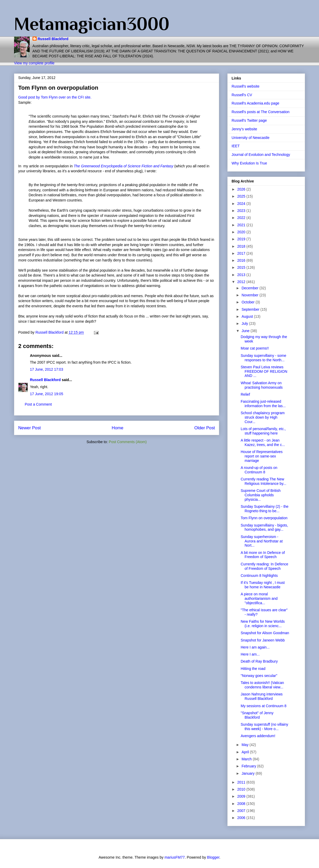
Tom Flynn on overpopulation (264, 518)
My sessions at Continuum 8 (264, 706)
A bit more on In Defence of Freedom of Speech (263, 555)
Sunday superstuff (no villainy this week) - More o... (264, 727)
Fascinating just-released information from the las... (263, 404)
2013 (242, 275)
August (248, 316)
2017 (242, 253)
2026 (242, 189)
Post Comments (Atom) (128, 442)
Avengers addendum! (258, 736)
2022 (242, 218)
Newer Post (30, 428)
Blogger (213, 857)
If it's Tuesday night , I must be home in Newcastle (263, 585)
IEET (236, 146)
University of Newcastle (251, 138)
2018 (242, 246)
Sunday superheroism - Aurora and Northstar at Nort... (262, 541)
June (246, 331)
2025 (242, 196)
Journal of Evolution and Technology (261, 155)
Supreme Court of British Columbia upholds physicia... (261, 495)
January (248, 773)
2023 (242, 211)
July (245, 323)
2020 (242, 232)
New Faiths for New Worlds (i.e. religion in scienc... (263, 624)
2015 (242, 267)
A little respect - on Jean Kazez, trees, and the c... (263, 442)
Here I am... (250, 654)
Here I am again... (255, 647)
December (250, 288)
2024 (242, 204)
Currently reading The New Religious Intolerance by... (263, 481)
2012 (242, 282)
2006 (242, 818)
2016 (242, 260)
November (250, 295)
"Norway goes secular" (259, 676)
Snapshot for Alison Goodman (265, 633)
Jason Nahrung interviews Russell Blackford (262, 696)
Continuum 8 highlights (259, 576)
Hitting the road (253, 669)
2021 (242, 225)
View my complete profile (34, 63)
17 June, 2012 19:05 (47, 394)
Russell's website (245, 86)
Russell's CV (242, 95)
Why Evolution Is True (249, 163)
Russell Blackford (53, 39)
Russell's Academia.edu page (255, 103)
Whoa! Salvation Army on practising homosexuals (262, 385)
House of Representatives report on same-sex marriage (262, 456)
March (247, 759)
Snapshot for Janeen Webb (263, 640)
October (248, 302)
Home (117, 428)
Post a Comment (38, 404)
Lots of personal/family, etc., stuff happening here (263, 431)
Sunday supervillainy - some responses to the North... (263, 358)
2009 (242, 796)
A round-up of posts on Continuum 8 (259, 470)
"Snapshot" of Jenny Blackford (257, 715)
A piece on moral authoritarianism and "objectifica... (259, 598)
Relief (245, 394)
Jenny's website (244, 129)
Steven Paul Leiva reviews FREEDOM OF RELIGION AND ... (264, 371)
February (249, 766)
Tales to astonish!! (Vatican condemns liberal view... (262, 685)
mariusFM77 (175, 857)
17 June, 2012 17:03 (47, 369)
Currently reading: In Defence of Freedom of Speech (264, 566)
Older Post (205, 428)
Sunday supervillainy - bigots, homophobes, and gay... (264, 527)
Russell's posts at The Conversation (261, 112)
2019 (242, 239)
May (245, 745)
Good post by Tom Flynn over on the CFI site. (55, 97)
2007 (242, 811)
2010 (242, 789)
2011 (242, 782)
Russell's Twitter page (249, 120)
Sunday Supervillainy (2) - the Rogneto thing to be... (265, 509)
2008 (242, 804)
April (246, 752)
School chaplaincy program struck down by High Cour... (263, 417)
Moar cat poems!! (255, 348)
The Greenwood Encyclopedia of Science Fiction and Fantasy (123, 166)
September (251, 309)
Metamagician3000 (92, 24)
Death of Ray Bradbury (259, 661)
